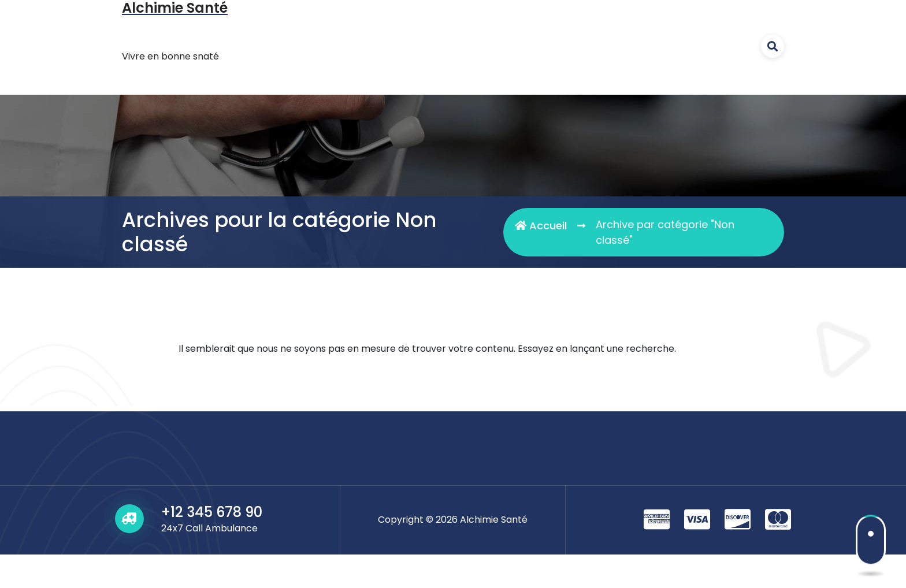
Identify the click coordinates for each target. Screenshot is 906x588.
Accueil (541, 226)
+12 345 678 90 (212, 512)
